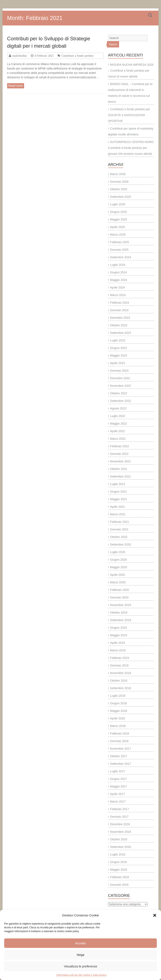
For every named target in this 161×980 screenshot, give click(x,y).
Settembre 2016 (121, 847)
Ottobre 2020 (119, 537)
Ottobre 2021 (119, 469)
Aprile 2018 (118, 718)
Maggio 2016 (119, 870)
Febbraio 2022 (119, 446)
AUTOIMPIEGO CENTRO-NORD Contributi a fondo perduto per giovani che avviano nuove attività (131, 148)
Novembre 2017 (121, 749)
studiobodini (19, 56)
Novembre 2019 (121, 605)
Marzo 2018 (118, 726)
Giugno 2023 (118, 348)
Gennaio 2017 (119, 817)
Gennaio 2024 (119, 310)
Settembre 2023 (121, 333)
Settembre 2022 (121, 401)
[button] (155, 915)
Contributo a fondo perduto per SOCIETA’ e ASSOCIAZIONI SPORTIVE (129, 115)
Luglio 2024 (118, 265)
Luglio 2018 (118, 696)
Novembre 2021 (121, 461)
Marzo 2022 (118, 439)
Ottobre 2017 (119, 756)
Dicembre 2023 (120, 318)
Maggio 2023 (119, 356)
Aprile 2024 (118, 287)
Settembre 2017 (121, 764)
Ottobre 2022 (119, 393)
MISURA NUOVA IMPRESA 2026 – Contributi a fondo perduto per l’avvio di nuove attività (131, 71)
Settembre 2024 (121, 257)
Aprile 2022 (118, 431)
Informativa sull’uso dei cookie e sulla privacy (81, 975)
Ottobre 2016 (119, 839)
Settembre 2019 (121, 620)
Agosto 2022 (118, 408)
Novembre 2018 (121, 673)
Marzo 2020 (118, 582)
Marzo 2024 (118, 295)
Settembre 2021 (121, 476)
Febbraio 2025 (119, 242)
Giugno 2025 (118, 212)
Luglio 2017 (118, 771)
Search (113, 45)
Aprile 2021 (118, 507)
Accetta (80, 943)
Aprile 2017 (118, 794)
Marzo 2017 (118, 802)
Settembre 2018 (121, 688)
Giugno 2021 (118, 492)
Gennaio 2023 (119, 371)
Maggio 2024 (119, 280)
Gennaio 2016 (119, 885)
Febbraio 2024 (119, 303)
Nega (80, 955)
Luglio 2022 (118, 416)
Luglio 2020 (118, 552)
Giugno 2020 (118, 560)
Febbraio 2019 (119, 658)
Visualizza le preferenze (81, 966)
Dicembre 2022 (120, 378)
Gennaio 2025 (119, 250)
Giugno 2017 (118, 779)
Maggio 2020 (119, 567)
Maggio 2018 (119, 711)
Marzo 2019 (118, 650)
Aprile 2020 (118, 575)
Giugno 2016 (118, 862)
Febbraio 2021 (119, 522)
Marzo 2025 (118, 235)
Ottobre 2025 (119, 189)
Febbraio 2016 (119, 877)
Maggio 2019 (119, 635)
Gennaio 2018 (119, 741)
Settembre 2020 (121, 544)
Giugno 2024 (118, 272)
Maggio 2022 (119, 424)
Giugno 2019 (118, 628)
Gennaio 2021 (119, 529)
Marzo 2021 (118, 514)
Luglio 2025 (118, 204)
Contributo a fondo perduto (77, 56)
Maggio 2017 (119, 786)
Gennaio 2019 (119, 665)
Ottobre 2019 (119, 613)
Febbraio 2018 (119, 733)
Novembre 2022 (121, 386)
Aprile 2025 (118, 227)
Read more (16, 86)
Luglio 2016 (118, 854)
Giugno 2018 (118, 703)
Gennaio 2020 (119, 597)
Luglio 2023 (118, 340)
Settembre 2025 (121, 197)
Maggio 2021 (119, 499)
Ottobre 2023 (119, 325)
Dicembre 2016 (120, 824)
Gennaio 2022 (119, 454)
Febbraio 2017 (119, 809)
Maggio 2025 (119, 219)
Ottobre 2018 (119, 681)
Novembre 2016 (121, 832)
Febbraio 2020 (119, 590)
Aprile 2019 (118, 643)
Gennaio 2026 (119, 182)
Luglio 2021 (118, 484)
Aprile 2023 (118, 363)
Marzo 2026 (118, 174)
